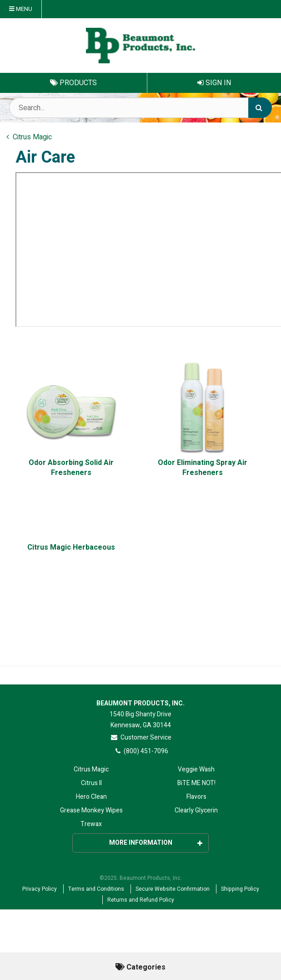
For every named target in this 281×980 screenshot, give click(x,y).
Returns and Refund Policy (141, 900)
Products (73, 83)
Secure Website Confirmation (173, 889)
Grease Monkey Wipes (91, 810)
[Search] (260, 108)
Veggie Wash (196, 769)
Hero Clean (91, 797)
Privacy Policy (40, 889)
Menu (21, 9)
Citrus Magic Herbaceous (71, 548)
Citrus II (91, 783)
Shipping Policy (240, 889)
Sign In (214, 83)
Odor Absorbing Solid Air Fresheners (71, 468)
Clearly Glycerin (196, 810)
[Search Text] (140, 108)
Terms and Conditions (96, 889)
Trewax (91, 824)
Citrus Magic (91, 769)
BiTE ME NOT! (196, 783)
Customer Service (141, 738)
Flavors (196, 797)
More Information (156, 843)
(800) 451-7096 (141, 751)
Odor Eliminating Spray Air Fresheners (203, 468)
